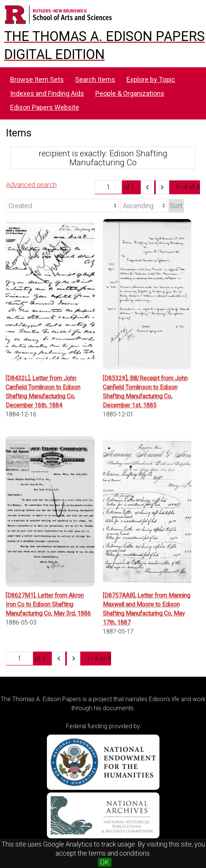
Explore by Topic (151, 79)
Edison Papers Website (45, 107)
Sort (176, 206)
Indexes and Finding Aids (47, 93)
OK (105, 862)
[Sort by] (62, 206)
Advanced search (31, 185)
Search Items (95, 79)
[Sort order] (144, 206)
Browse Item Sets (37, 79)
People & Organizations (130, 93)
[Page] (108, 187)
